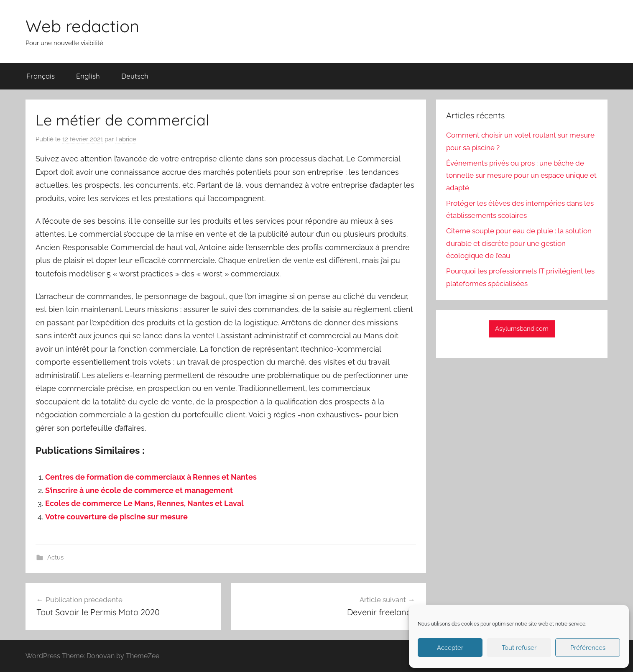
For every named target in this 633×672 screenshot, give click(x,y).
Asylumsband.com (522, 329)
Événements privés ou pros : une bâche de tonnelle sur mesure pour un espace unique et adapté (521, 176)
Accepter (450, 648)
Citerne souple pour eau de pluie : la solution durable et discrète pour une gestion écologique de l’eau (519, 243)
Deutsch (135, 76)
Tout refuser (519, 648)
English (88, 76)
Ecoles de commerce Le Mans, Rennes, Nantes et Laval (144, 503)
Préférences (588, 648)
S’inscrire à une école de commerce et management (139, 490)
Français (41, 76)
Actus (55, 557)
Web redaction (82, 26)
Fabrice (126, 139)
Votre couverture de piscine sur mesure (116, 517)
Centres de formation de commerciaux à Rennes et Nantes (151, 477)
